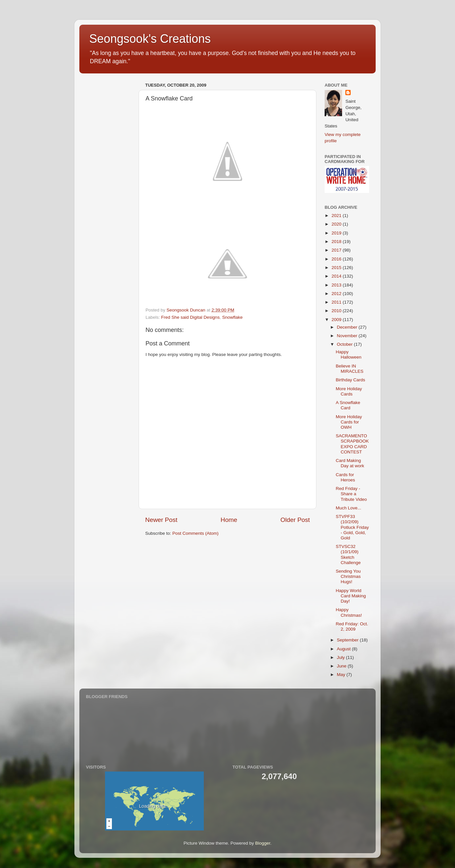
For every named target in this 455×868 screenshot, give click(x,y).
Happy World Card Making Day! (351, 596)
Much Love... (348, 508)
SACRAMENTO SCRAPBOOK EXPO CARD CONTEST (352, 444)
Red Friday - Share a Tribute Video (351, 494)
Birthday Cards (350, 380)
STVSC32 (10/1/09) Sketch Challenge (348, 555)
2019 (337, 233)
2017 (337, 250)
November (348, 336)
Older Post (295, 520)
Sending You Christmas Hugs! (348, 576)
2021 (337, 216)
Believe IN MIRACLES (350, 369)
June (342, 666)
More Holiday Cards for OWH (349, 422)
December (348, 327)
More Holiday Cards (349, 391)
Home (229, 520)
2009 (337, 320)
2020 (337, 224)
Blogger (263, 843)
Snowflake (232, 317)
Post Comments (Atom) (196, 533)
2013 (337, 285)
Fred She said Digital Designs (190, 317)
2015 (337, 268)
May (342, 675)
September (348, 640)
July (341, 657)
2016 (337, 259)
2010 (337, 311)
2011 (337, 302)
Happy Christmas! (349, 612)
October (345, 344)
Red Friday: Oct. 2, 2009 (352, 626)
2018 (337, 242)
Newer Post (161, 520)
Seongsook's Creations (150, 39)
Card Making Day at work (350, 463)
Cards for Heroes (346, 477)
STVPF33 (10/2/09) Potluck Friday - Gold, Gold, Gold (352, 527)
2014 (337, 276)
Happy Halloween (349, 354)
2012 (337, 294)
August (344, 649)
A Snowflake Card (348, 405)
